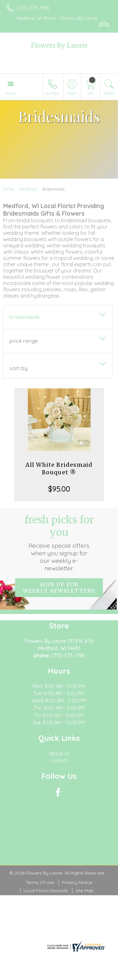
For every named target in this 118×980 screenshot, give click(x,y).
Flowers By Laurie (59, 45)
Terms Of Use (40, 882)
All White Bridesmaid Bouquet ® (59, 468)
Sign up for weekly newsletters (59, 588)
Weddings (28, 189)
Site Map (84, 891)
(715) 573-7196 (33, 8)
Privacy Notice (77, 882)
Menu (11, 93)
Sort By (19, 368)
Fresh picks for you (59, 543)
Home (9, 189)
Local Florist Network (46, 891)
